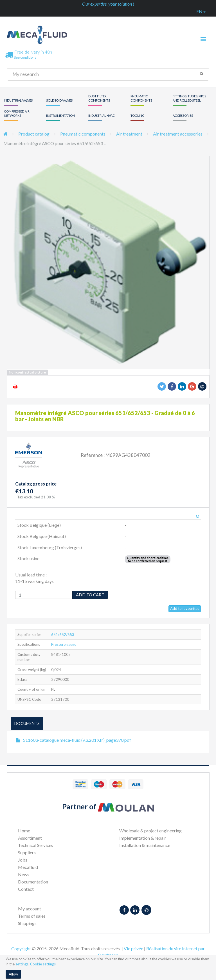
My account (30, 909)
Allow (13, 974)
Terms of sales (32, 916)
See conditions (25, 57)
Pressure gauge (64, 644)
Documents (27, 723)
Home (24, 831)
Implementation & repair (143, 838)
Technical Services (36, 845)
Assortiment (30, 838)
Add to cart (90, 595)
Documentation (33, 882)
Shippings (27, 923)
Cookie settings (43, 964)
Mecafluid (28, 867)
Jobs (23, 860)
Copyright (21, 948)
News (24, 874)
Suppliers (27, 852)
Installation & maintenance (145, 845)
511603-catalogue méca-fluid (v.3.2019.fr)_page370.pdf (77, 740)
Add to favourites (185, 608)
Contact (26, 889)
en (201, 11)
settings (22, 964)
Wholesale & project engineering (150, 831)
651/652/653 (63, 635)
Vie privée (133, 948)
